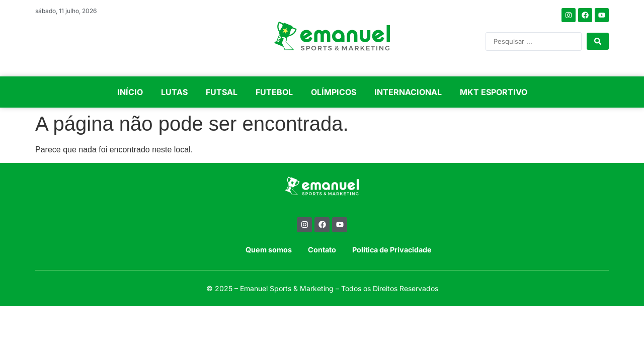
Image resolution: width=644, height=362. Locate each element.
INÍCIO (130, 92)
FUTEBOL (274, 92)
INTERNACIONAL (408, 92)
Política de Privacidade (392, 250)
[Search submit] (598, 41)
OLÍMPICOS (334, 92)
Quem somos (269, 250)
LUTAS (174, 92)
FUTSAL (222, 92)
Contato (322, 250)
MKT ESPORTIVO (494, 92)
